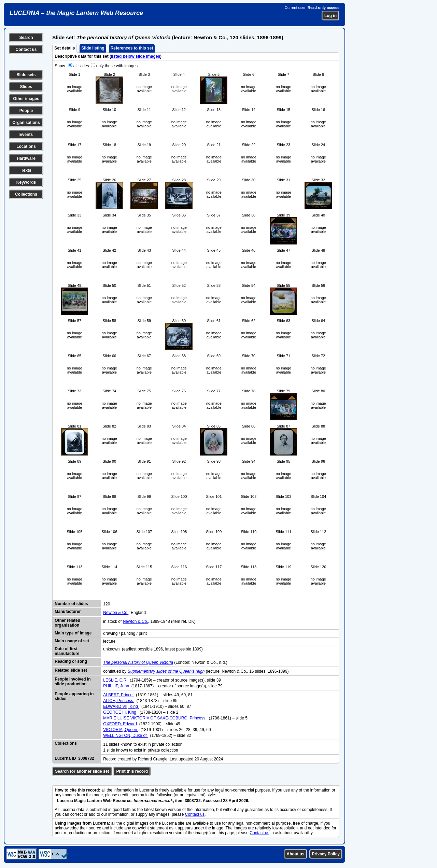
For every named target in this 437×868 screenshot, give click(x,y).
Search (26, 38)
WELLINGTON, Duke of (125, 736)
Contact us (26, 50)
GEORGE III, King (120, 712)
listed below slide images (136, 56)
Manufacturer (68, 612)
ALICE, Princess (119, 701)
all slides (81, 66)
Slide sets (26, 75)
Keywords (26, 182)
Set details (65, 48)
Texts (26, 170)
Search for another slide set (82, 771)
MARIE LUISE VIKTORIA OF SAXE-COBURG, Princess (155, 718)
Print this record (132, 771)
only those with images (117, 66)
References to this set (132, 48)
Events (26, 135)
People (26, 111)
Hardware (26, 158)
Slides (26, 87)
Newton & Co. (116, 613)
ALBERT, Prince (118, 695)
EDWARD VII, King (121, 706)
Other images (26, 99)
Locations (26, 146)
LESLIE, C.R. (115, 680)
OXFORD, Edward (120, 724)
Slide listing (93, 48)
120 (107, 604)
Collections (26, 194)
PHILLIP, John (116, 686)
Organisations (26, 123)
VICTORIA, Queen (121, 730)
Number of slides (71, 604)
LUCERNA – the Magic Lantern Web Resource (76, 13)
